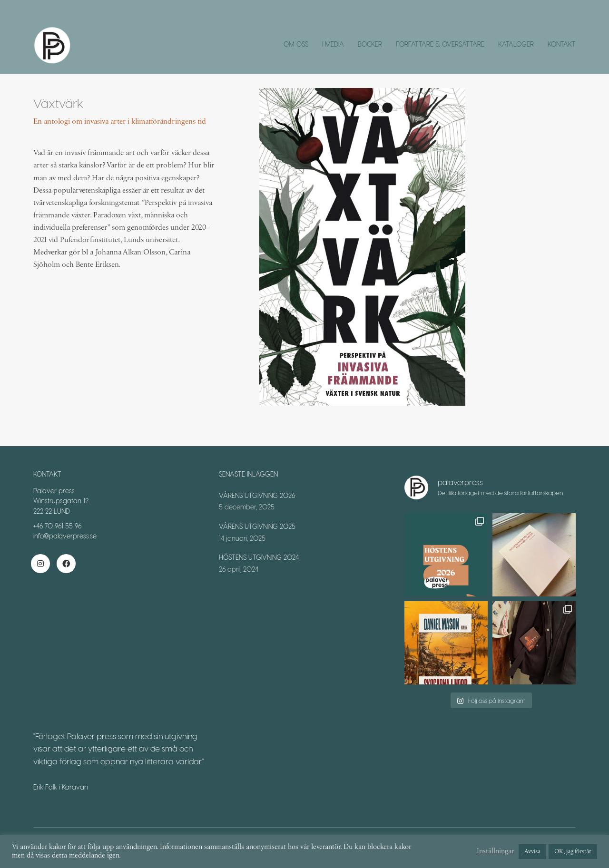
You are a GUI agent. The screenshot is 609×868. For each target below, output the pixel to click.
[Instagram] (40, 564)
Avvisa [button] (532, 852)
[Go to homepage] (52, 45)
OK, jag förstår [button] (573, 852)
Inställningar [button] (495, 852)
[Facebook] (66, 564)
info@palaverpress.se (65, 536)
